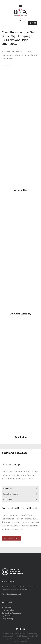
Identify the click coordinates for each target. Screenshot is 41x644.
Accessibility (7, 607)
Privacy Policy (8, 610)
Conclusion (8, 500)
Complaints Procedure (11, 613)
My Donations (8, 616)
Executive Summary (11, 494)
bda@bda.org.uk (14, 594)
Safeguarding (7, 619)
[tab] (20, 488)
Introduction (8, 488)
